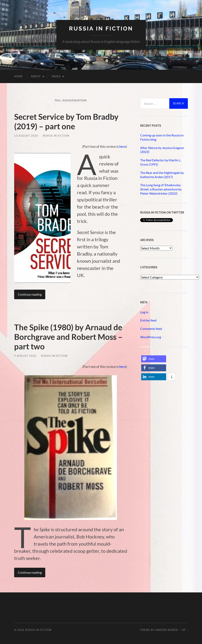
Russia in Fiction (56, 136)
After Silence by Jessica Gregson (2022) (162, 150)
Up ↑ (185, 630)
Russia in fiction (101, 29)
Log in (144, 312)
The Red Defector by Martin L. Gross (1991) (161, 162)
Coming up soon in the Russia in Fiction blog (162, 137)
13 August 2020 (26, 136)
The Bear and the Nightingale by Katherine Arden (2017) (162, 175)
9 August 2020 (25, 356)
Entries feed (148, 320)
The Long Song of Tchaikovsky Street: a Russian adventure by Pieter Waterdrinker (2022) (161, 189)
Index (56, 76)
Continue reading (30, 294)
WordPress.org (151, 337)
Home (19, 76)
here (123, 147)
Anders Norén (167, 630)
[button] (154, 359)
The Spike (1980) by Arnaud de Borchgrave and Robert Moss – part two (68, 337)
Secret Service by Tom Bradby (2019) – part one (66, 122)
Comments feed (151, 329)
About (36, 76)
